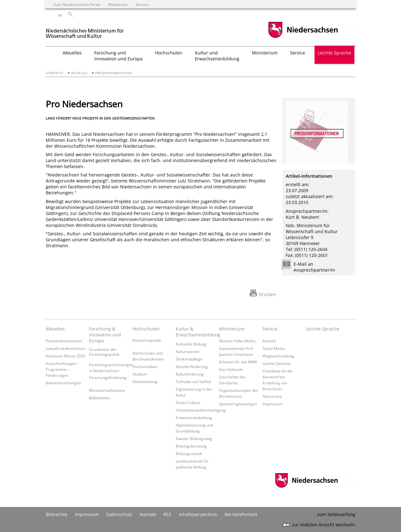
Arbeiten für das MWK (238, 362)
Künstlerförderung (192, 366)
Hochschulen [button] (169, 53)
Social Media (274, 348)
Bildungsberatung (191, 446)
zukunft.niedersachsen (65, 348)
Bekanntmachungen (63, 383)
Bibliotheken (100, 398)
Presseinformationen (114, 73)
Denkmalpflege (189, 359)
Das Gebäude (231, 369)
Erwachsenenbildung (194, 417)
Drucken (268, 294)
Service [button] (298, 53)
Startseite (54, 73)
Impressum (272, 404)
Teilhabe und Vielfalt (193, 381)
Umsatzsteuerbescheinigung (201, 410)
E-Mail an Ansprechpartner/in (310, 267)
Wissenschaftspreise (107, 390)
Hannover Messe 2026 (65, 356)
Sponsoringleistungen (238, 404)
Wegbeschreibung (278, 356)
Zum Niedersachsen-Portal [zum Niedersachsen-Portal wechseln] (77, 4)
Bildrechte (57, 514)
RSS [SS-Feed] (167, 514)
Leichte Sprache (334, 53)
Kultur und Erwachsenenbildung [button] (217, 56)
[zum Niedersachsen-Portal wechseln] (303, 37)
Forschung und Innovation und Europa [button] (118, 56)
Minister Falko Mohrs (237, 341)
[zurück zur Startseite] (85, 31)
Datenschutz (119, 514)
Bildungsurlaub (189, 453)
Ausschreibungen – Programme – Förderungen (62, 369)
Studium (140, 374)
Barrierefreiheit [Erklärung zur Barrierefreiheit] (241, 514)
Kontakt (269, 341)
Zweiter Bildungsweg (194, 438)
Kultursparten (188, 351)
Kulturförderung (190, 374)
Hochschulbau (145, 366)
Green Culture (188, 402)
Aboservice (272, 396)
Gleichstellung (145, 381)
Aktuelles (79, 73)
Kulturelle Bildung (191, 344)
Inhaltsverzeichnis (198, 514)
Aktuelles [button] (72, 53)
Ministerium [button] (265, 53)
